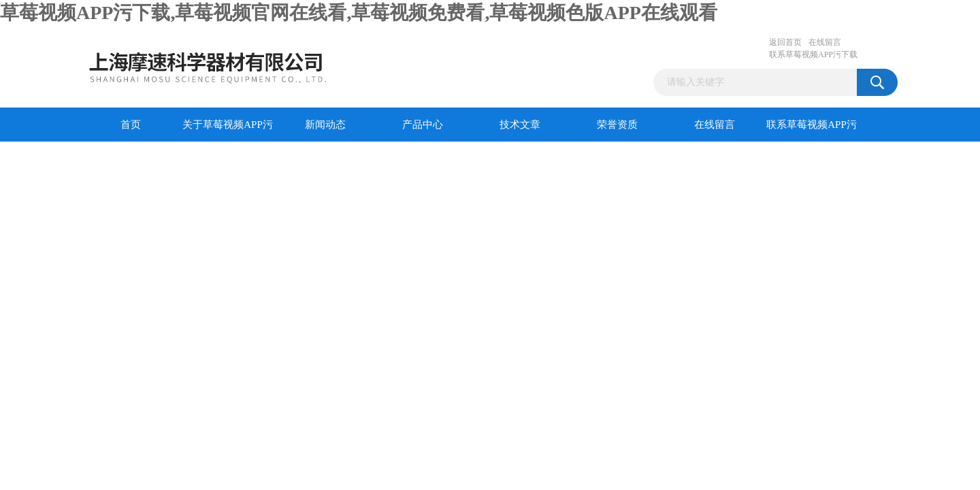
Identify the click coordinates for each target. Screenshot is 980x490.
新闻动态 (325, 125)
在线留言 (825, 42)
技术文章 (520, 125)
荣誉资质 (617, 125)
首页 (131, 125)
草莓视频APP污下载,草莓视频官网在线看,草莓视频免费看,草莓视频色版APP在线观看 (359, 13)
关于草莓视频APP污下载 (228, 130)
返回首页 (785, 42)
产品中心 (423, 125)
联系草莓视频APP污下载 (813, 54)
